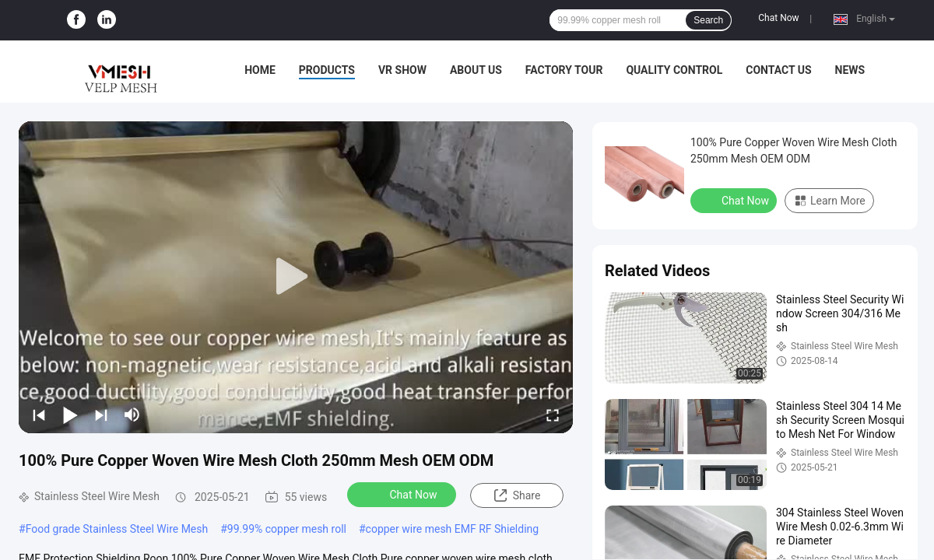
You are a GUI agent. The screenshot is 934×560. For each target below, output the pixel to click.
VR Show (402, 70)
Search (708, 20)
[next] (101, 415)
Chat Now (778, 18)
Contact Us (778, 70)
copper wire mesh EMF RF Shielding (453, 529)
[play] (296, 277)
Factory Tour (564, 70)
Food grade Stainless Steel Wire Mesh (117, 529)
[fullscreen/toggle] (553, 415)
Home (260, 70)
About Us (476, 70)
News (850, 70)
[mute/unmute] (132, 415)
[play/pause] (70, 415)
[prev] (39, 415)
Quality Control (674, 70)
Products (327, 70)
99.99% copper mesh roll (287, 529)
